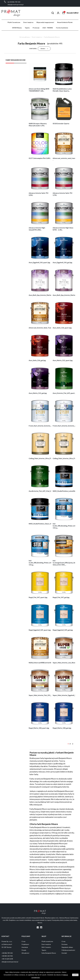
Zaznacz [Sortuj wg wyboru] (44, 49)
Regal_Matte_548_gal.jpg (62, 728)
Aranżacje (25, 947)
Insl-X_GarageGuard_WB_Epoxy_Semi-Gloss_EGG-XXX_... (65, 563)
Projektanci (25, 944)
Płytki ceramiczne (47, 941)
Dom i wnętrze (28, 22)
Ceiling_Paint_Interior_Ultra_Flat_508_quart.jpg (46, 458)
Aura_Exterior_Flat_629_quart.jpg (65, 393)
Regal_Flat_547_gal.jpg (61, 597)
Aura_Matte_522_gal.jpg (38, 393)
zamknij (75, 975)
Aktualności (25, 953)
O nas (23, 941)
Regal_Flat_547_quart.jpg (38, 597)
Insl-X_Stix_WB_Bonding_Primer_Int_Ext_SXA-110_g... (44, 563)
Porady (24, 950)
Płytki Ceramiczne (14, 22)
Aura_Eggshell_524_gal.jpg (62, 262)
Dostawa (64, 944)
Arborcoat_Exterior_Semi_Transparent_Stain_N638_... (48, 328)
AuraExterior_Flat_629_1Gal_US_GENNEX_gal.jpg (47, 491)
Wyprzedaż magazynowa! (45, 22)
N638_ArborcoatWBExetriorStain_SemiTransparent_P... (49, 663)
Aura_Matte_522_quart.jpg (63, 360)
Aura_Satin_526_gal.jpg (37, 360)
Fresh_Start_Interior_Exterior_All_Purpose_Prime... (47, 426)
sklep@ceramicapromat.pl (15, 5)
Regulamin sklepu (67, 947)
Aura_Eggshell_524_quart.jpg (39, 262)
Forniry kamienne (62, 28)
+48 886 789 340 (7, 953)
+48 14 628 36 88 (7, 959)
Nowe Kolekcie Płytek (65, 22)
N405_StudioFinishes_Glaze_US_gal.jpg (43, 524)
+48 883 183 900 (7, 956)
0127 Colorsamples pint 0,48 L (40, 158)
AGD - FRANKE (48, 28)
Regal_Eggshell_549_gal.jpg (63, 630)
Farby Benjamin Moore (16, 60)
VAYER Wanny (17, 28)
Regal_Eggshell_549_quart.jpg (40, 630)
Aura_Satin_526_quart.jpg (62, 328)
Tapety (27, 28)
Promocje (36, 28)
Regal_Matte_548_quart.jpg (39, 728)
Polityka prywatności (68, 950)
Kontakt (64, 953)
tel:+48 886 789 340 (14, 2)
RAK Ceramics (46, 947)
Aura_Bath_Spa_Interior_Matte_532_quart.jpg (45, 295)
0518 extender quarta (61, 124)
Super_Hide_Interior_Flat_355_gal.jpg (42, 695)
